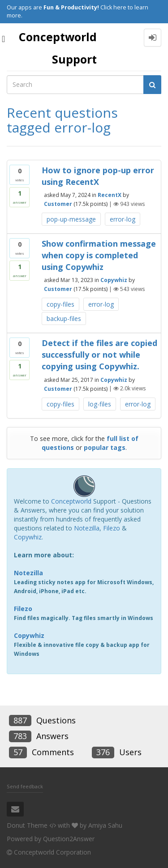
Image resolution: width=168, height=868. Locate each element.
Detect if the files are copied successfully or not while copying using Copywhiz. (99, 354)
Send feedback (25, 786)
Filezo (112, 528)
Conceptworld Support (58, 48)
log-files (100, 404)
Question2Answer (69, 839)
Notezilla (87, 528)
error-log (123, 219)
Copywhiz (114, 280)
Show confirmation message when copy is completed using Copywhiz (99, 255)
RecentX (110, 195)
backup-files (64, 319)
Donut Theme (27, 825)
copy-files (60, 304)
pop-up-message (71, 219)
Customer (58, 204)
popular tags (105, 447)
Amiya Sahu (105, 825)
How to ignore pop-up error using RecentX (98, 176)
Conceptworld (71, 501)
